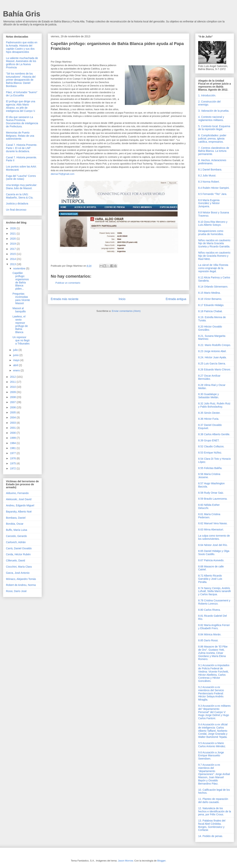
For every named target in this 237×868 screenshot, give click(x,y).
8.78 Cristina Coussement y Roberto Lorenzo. (214, 602)
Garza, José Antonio (18, 573)
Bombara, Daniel (16, 518)
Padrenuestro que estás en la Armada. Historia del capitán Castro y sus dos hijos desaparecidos (22, 47)
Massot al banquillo (19, 310)
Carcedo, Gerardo (16, 536)
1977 (13, 453)
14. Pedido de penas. (211, 836)
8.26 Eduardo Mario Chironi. (215, 369)
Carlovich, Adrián (16, 542)
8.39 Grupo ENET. (209, 440)
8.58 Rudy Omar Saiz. (211, 493)
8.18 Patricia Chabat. (210, 311)
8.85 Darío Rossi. (208, 640)
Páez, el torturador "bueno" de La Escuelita (22, 94)
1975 (13, 463)
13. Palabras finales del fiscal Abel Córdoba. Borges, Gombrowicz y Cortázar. (212, 825)
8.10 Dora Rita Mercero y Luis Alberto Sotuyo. (213, 223)
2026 (13, 228)
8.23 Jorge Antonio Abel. (212, 351)
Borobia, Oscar (15, 524)
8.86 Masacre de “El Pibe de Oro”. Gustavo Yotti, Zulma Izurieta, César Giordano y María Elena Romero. (213, 653)
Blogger (161, 861)
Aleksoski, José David (19, 499)
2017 (13, 249)
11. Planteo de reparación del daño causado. (213, 801)
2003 (13, 423)
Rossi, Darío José (16, 591)
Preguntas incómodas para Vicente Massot (21, 298)
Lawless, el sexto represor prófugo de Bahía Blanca (20, 324)
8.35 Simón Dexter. (209, 413)
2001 (13, 428)
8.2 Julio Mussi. (207, 176)
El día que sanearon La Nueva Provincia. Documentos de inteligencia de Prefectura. (22, 122)
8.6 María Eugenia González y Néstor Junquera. (209, 203)
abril (16, 365)
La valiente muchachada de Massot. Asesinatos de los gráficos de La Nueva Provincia (22, 63)
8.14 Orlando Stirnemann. (213, 287)
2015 (13, 254)
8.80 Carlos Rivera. (209, 610)
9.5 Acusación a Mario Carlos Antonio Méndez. (212, 745)
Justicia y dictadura (17, 204)
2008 (13, 397)
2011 (13, 382)
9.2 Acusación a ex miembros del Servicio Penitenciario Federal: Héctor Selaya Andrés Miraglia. (211, 693)
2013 (13, 264)
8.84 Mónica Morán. (210, 634)
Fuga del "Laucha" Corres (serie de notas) (21, 177)
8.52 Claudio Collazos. (211, 446)
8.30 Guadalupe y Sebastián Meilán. (209, 396)
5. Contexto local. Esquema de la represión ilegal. (214, 128)
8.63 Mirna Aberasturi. (211, 530)
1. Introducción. (207, 95)
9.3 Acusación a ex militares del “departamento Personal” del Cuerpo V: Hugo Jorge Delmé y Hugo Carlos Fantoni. (214, 712)
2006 (13, 407)
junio (16, 355)
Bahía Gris (22, 14)
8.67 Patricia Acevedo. (211, 560)
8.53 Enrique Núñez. (210, 453)
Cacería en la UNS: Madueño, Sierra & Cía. (20, 196)
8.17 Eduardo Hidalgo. (211, 305)
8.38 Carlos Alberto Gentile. (214, 434)
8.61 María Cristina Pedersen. (209, 516)
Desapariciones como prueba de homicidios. (211, 233)
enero (17, 370)
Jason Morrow (125, 861)
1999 (13, 438)
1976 (13, 458)
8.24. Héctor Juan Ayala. (212, 357)
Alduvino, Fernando (17, 493)
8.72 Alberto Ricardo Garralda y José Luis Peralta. (210, 579)
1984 (13, 443)
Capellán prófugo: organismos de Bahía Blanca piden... (21, 281)
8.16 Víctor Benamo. (210, 299)
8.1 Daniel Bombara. (210, 170)
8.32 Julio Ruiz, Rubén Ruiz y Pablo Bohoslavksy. (214, 405)
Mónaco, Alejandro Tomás (21, 579)
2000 (13, 433)
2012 (13, 377)
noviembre (20, 268)
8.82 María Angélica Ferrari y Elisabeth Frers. (214, 627)
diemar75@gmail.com (63, 174)
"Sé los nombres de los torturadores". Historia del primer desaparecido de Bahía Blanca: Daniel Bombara (21, 80)
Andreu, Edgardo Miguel (20, 505)
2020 (13, 239)
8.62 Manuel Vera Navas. (213, 523)
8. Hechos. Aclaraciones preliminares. (212, 162)
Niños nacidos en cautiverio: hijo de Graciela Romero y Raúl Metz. (215, 256)
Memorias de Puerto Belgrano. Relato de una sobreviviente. (20, 136)
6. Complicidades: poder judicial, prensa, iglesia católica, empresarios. (212, 139)
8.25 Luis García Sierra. (212, 364)
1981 (13, 448)
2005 (13, 412)
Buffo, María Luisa (17, 530)
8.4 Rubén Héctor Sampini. (214, 188)
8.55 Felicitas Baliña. (210, 468)
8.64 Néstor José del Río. (213, 545)
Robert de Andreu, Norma (21, 585)
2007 (13, 402)
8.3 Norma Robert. (209, 182)
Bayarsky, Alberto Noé (19, 512)
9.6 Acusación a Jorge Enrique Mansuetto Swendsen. (211, 756)
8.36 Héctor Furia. (209, 419)
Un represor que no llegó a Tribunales (21, 340)
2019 (13, 244)
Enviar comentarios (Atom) (126, 311)
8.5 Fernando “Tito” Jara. (213, 194)
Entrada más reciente (65, 299)
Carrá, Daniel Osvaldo (19, 548)
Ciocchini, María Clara (19, 567)
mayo (17, 360)
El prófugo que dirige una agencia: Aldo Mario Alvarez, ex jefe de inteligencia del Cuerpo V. (21, 106)
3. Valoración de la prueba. (214, 111)
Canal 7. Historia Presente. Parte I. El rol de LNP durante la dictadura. (22, 148)
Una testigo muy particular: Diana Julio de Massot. (22, 187)
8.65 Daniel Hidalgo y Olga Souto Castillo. (214, 553)
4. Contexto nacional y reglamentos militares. (211, 118)
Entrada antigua (176, 299)
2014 (13, 259)
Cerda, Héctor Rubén (18, 554)
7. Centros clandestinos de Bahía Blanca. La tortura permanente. (214, 151)
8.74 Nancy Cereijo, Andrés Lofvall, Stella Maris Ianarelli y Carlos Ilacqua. (214, 591)
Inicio (122, 299)
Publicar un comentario (68, 283)
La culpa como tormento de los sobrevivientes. (214, 537)
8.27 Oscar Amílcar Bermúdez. (209, 377)
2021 (13, 234)
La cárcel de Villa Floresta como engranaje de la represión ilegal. (213, 268)
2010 (13, 387)
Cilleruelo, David (15, 560)
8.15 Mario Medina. (209, 293)
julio (16, 350)
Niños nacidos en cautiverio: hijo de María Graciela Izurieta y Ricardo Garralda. (215, 243)
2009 (13, 392)
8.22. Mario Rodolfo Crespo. (215, 345)
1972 (13, 468)
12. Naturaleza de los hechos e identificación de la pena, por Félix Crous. (215, 811)
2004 (13, 417)
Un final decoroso (16, 210)
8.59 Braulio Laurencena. (213, 499)
